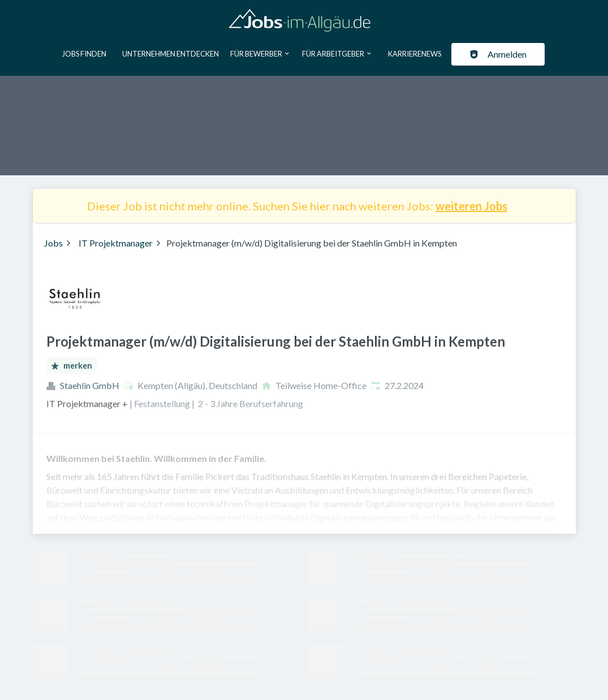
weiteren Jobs (471, 206)
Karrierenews (415, 54)
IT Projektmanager (116, 243)
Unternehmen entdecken (171, 54)
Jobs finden (84, 54)
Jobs (53, 243)
